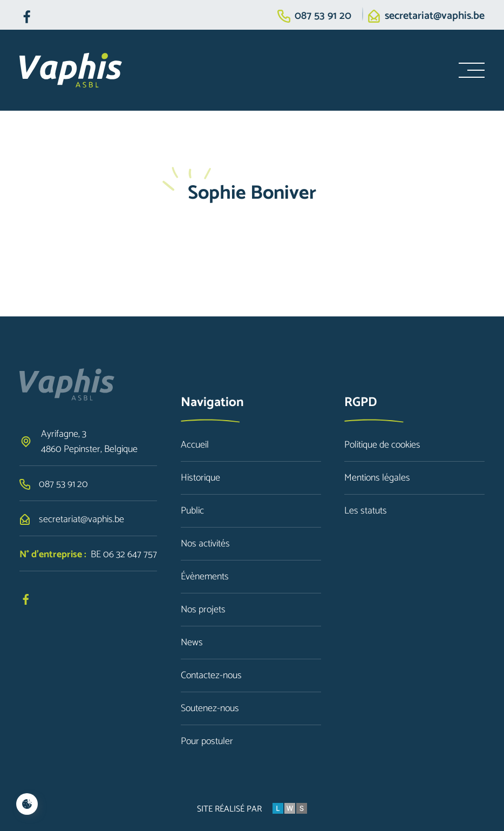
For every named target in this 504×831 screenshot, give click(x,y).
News (192, 643)
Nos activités (205, 544)
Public (192, 511)
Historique (200, 478)
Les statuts (366, 511)
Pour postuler (207, 741)
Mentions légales (377, 478)
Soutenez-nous (210, 708)
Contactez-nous (211, 675)
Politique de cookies (382, 445)
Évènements (205, 577)
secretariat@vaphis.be (435, 16)
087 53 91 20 (323, 16)
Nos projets (203, 610)
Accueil (195, 445)
